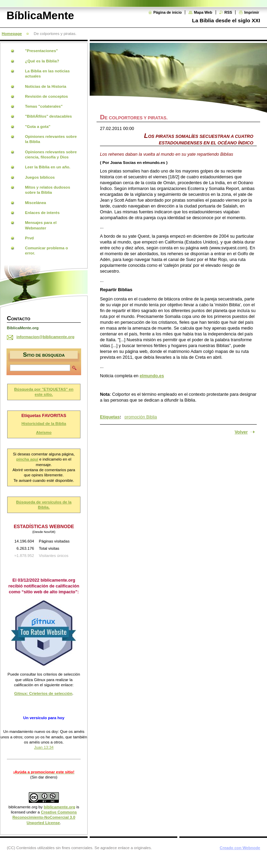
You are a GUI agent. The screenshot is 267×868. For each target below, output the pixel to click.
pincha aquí (27, 459)
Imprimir (252, 12)
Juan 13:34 (44, 747)
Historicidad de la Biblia (44, 424)
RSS (228, 12)
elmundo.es (152, 376)
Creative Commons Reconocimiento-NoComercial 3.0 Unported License (44, 817)
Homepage (12, 34)
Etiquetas (110, 417)
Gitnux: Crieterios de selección (43, 693)
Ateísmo (44, 432)
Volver (241, 432)
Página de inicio (168, 12)
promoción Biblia (141, 417)
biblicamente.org (23, 807)
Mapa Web (203, 12)
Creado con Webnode (240, 848)
